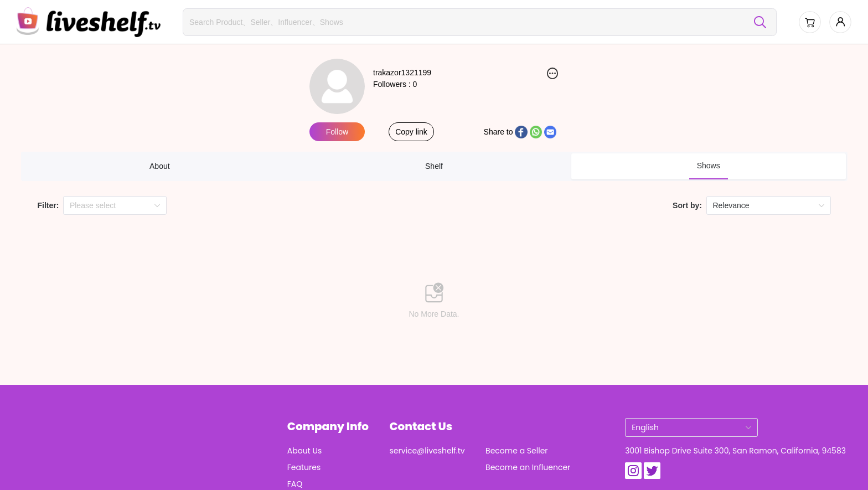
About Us (304, 451)
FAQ (295, 484)
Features (304, 467)
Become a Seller (516, 451)
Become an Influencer (528, 467)
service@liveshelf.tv (427, 451)
